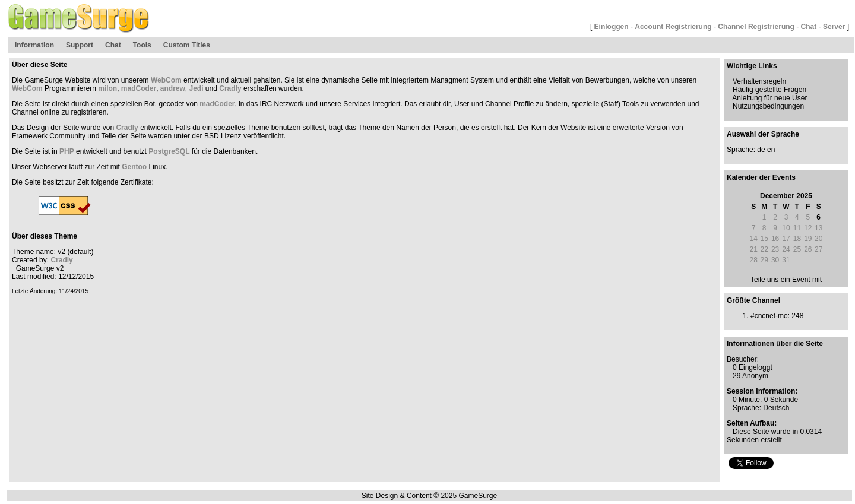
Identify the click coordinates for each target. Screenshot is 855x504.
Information (34, 45)
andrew (173, 88)
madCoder (139, 88)
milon (107, 88)
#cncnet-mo (769, 316)
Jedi (197, 88)
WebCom (166, 80)
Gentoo (134, 167)
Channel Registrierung (756, 27)
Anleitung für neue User (769, 98)
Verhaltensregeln (759, 81)
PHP (67, 151)
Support (80, 45)
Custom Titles (187, 45)
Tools (142, 45)
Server (834, 27)
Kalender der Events (761, 177)
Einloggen (612, 27)
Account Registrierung (673, 27)
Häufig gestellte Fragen (769, 90)
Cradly (230, 88)
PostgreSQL (169, 151)
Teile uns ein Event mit (786, 280)
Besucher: (743, 359)
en (771, 150)
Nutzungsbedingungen (768, 106)
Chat (809, 27)
